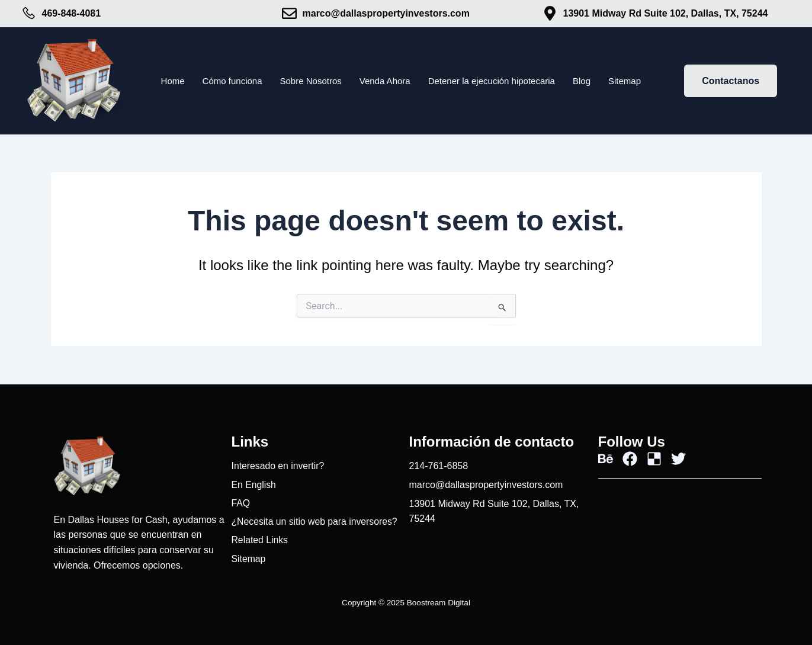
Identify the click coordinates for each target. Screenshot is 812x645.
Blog (591, 81)
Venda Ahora (384, 81)
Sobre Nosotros (306, 81)
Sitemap (636, 81)
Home (161, 81)
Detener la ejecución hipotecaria (497, 81)
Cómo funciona (223, 81)
